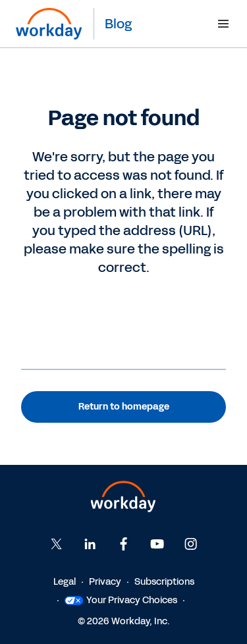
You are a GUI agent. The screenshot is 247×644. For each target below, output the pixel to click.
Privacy (105, 582)
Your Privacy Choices (121, 600)
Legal (65, 582)
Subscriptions (164, 582)
